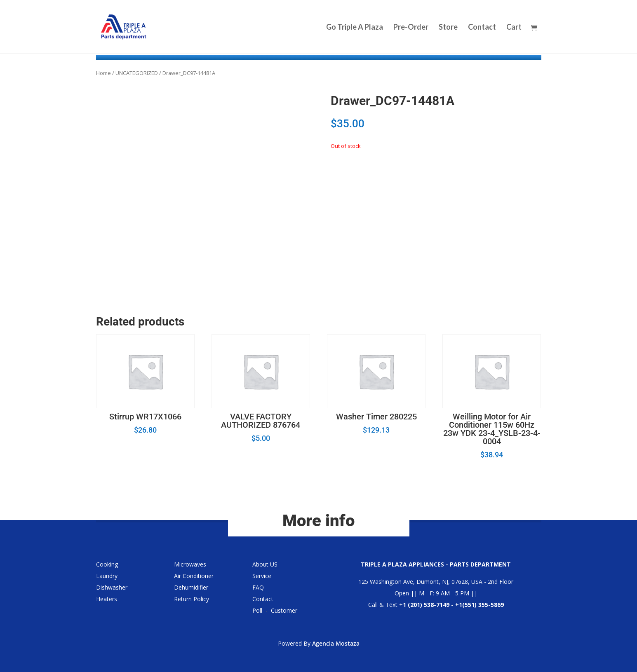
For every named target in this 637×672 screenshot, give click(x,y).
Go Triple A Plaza (355, 28)
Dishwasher (112, 587)
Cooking (107, 564)
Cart (514, 28)
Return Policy (192, 599)
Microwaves (190, 564)
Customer (284, 610)
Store (448, 28)
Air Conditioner (194, 576)
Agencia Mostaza (336, 643)
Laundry (107, 576)
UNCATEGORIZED (137, 73)
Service (262, 576)
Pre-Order (411, 28)
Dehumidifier (191, 587)
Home (103, 73)
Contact (482, 28)
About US (265, 564)
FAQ (258, 587)
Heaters (107, 599)
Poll (257, 610)
